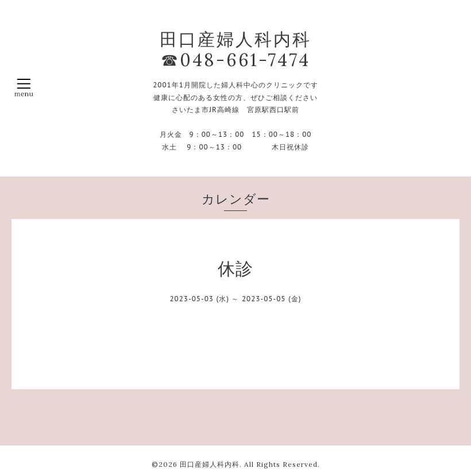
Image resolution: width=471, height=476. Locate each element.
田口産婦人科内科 (210, 464)
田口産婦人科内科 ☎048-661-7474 (235, 49)
